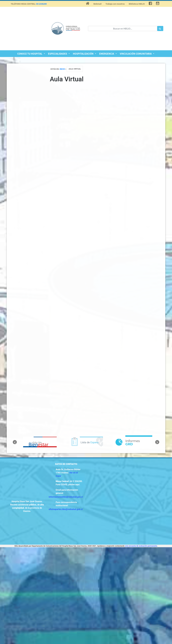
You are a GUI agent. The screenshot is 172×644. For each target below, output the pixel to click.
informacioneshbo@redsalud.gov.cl (66, 497)
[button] (15, 442)
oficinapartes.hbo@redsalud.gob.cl (66, 509)
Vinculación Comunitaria (137, 54)
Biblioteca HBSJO (137, 4)
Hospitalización (85, 54)
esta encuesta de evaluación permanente (141, 546)
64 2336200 (42, 4)
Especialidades (59, 54)
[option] (40, 442)
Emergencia (108, 54)
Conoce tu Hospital (31, 54)
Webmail (97, 4)
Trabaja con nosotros (115, 4)
